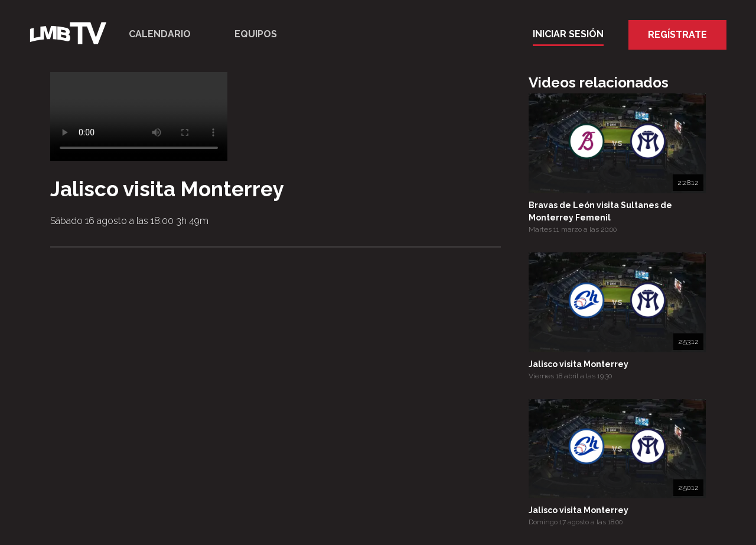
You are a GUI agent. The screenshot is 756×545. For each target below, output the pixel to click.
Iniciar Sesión (568, 34)
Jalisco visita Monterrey (579, 364)
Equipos (256, 34)
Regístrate (677, 35)
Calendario (160, 34)
